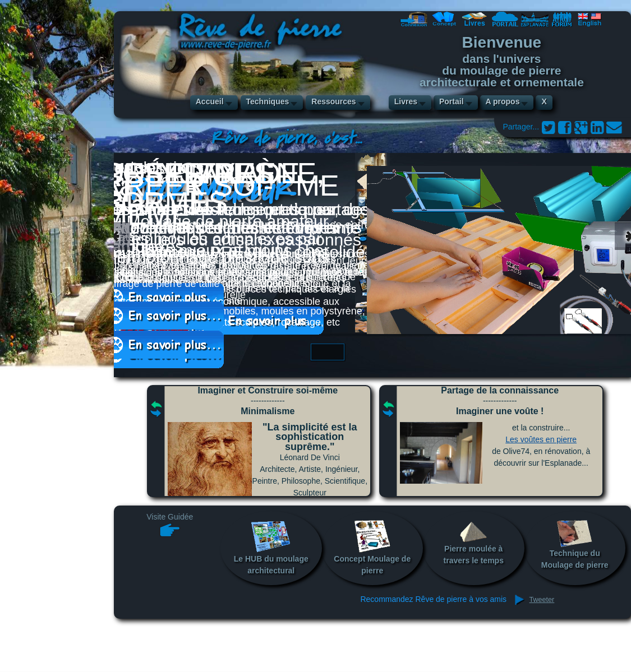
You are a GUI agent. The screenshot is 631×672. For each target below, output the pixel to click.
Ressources (333, 102)
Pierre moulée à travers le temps (474, 542)
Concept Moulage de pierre (372, 547)
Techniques (268, 102)
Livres (406, 102)
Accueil (210, 102)
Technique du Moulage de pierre (575, 544)
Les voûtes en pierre (541, 439)
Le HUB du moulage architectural (271, 547)
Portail (452, 102)
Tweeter (542, 600)
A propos (503, 102)
